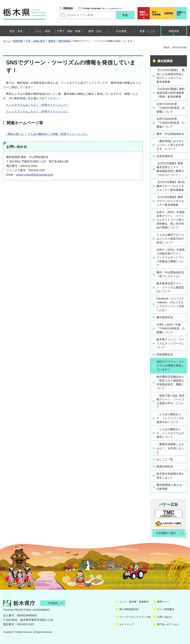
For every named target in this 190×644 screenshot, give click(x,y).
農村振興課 (65, 41)
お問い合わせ (164, 617)
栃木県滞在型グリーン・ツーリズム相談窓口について (170, 287)
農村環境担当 (165, 317)
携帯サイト (163, 602)
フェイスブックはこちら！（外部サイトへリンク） (38, 112)
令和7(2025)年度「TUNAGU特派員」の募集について (171, 123)
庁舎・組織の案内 (36, 41)
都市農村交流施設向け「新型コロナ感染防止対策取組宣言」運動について (170, 383)
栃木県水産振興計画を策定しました (170, 476)
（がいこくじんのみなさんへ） (102, 8)
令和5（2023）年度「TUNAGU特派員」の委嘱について (171, 328)
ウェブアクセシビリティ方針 (135, 617)
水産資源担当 (165, 156)
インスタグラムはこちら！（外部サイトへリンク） (38, 105)
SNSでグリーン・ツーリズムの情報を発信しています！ (170, 366)
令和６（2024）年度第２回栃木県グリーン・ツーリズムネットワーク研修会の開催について (171, 257)
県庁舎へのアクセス (168, 624)
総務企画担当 (165, 467)
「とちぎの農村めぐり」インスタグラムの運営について (170, 433)
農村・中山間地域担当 (170, 134)
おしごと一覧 (165, 459)
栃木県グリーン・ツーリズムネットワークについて (170, 343)
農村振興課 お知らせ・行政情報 (171, 487)
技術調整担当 (165, 355)
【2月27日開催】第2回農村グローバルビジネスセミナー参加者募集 (171, 186)
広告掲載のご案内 (166, 533)
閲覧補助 (68, 8)
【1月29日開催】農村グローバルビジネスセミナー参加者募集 (170, 201)
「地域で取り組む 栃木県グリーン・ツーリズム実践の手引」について (171, 401)
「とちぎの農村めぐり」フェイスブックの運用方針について (170, 418)
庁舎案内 (53, 603)
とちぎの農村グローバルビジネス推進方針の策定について (170, 239)
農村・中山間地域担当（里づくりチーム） (170, 274)
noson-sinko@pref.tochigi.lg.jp (34, 175)
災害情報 (157, 13)
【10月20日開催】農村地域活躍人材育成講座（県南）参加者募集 (171, 93)
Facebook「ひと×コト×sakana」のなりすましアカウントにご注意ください (170, 304)
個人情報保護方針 (129, 609)
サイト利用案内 (166, 609)
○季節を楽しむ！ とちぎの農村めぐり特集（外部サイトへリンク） (47, 134)
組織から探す (181, 13)
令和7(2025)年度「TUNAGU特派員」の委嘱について (171, 108)
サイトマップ (127, 624)
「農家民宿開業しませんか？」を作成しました (170, 448)
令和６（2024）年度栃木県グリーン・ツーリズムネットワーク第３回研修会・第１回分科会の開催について (171, 220)
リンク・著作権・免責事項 (134, 602)
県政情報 (18, 41)
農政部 (52, 41)
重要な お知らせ (144, 13)
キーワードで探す (63, 15)
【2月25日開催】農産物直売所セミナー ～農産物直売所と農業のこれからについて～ (170, 169)
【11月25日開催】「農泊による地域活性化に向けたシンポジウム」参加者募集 (171, 76)
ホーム (7, 41)
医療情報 (169, 13)
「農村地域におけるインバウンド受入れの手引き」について (170, 145)
